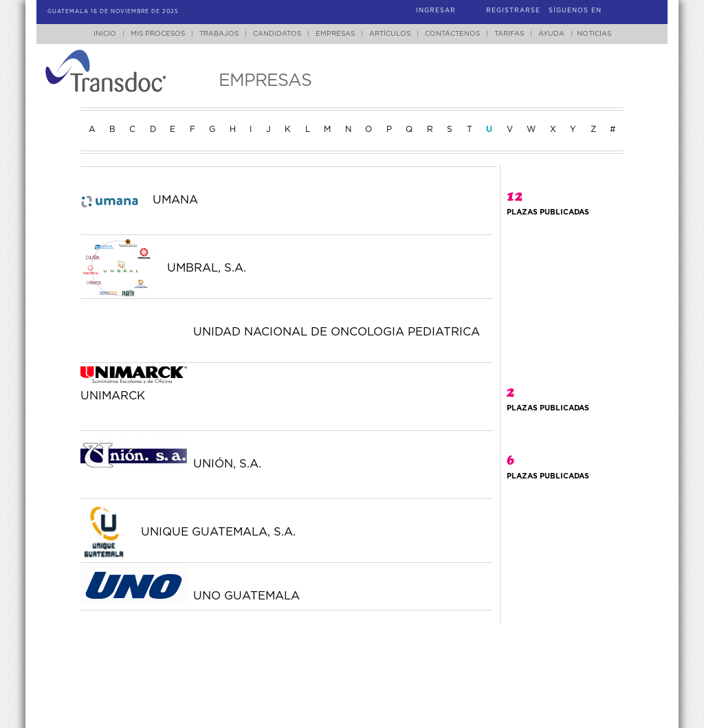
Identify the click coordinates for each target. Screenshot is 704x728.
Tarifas (509, 34)
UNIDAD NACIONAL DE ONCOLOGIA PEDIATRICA (337, 332)
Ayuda (551, 34)
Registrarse (513, 11)
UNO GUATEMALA (246, 596)
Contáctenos (452, 34)
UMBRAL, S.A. (207, 268)
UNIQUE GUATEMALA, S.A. (218, 532)
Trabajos (219, 34)
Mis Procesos (158, 34)
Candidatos (277, 34)
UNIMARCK (113, 396)
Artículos (390, 34)
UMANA (175, 200)
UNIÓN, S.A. (227, 464)
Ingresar (436, 11)
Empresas (335, 34)
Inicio (105, 34)
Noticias (594, 34)
